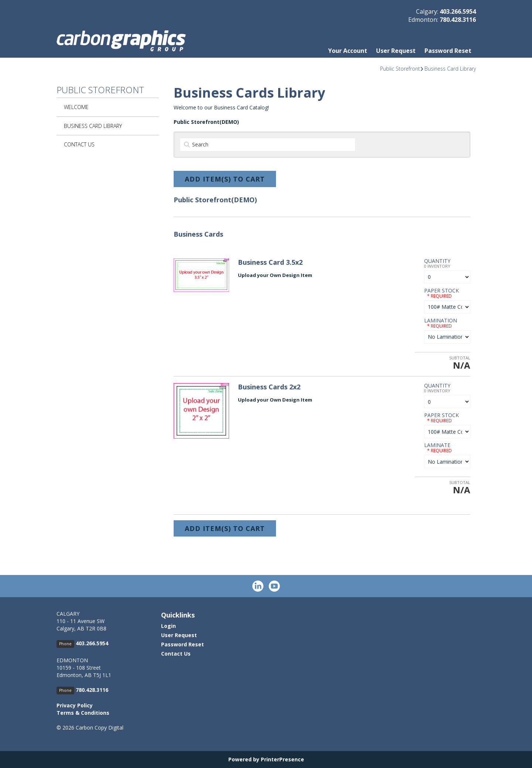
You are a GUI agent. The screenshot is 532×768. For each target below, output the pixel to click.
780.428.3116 (458, 20)
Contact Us (79, 144)
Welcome (76, 107)
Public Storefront (400, 69)
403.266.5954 (458, 11)
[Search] (268, 145)
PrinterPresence (282, 759)
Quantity (437, 261)
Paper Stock (441, 290)
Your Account (348, 51)
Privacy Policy (75, 705)
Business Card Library (450, 69)
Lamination (441, 320)
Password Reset (448, 51)
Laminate (437, 445)
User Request (396, 51)
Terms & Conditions (83, 713)
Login (168, 626)
